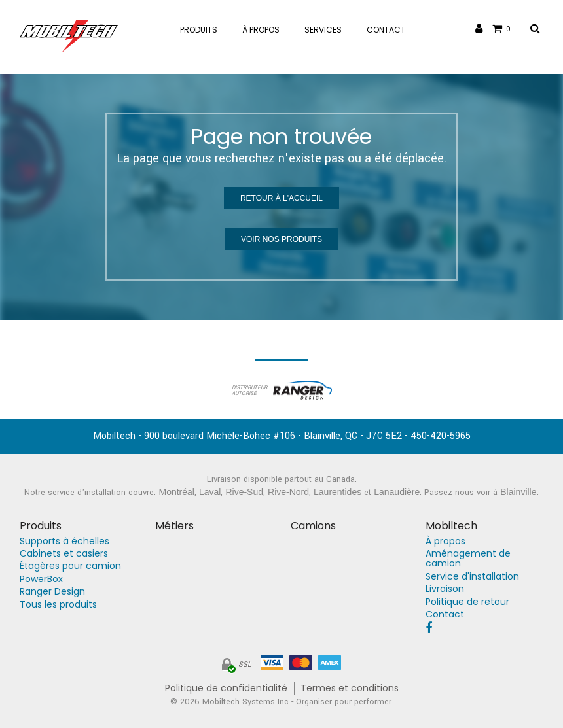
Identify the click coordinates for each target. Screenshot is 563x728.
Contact (445, 615)
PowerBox (41, 579)
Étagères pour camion (70, 566)
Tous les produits (58, 605)
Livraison (445, 589)
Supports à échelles (64, 541)
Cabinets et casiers (64, 554)
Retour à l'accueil (281, 198)
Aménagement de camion (468, 559)
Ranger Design (52, 592)
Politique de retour (467, 602)
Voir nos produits (281, 239)
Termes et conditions (350, 688)
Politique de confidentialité (226, 688)
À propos (445, 541)
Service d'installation (472, 577)
